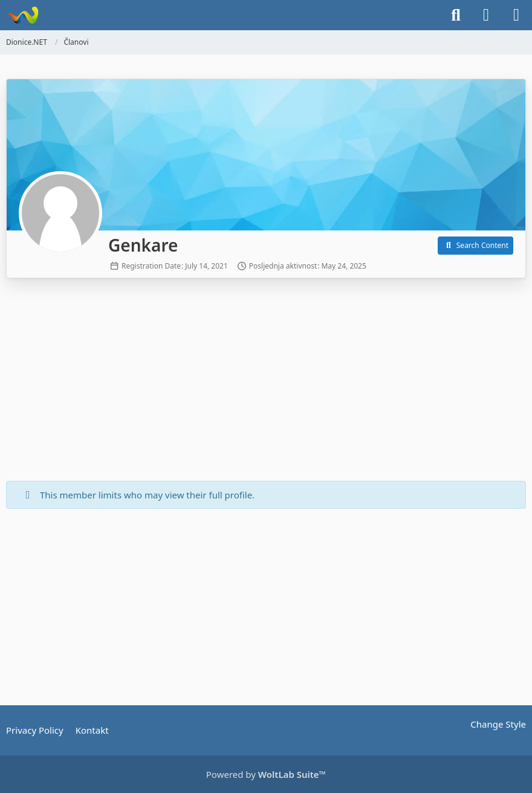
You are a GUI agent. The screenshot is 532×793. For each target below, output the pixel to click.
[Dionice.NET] (23, 15)
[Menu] (516, 15)
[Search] (456, 15)
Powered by (266, 774)
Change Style (498, 724)
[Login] (486, 15)
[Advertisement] (266, 381)
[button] (475, 246)
